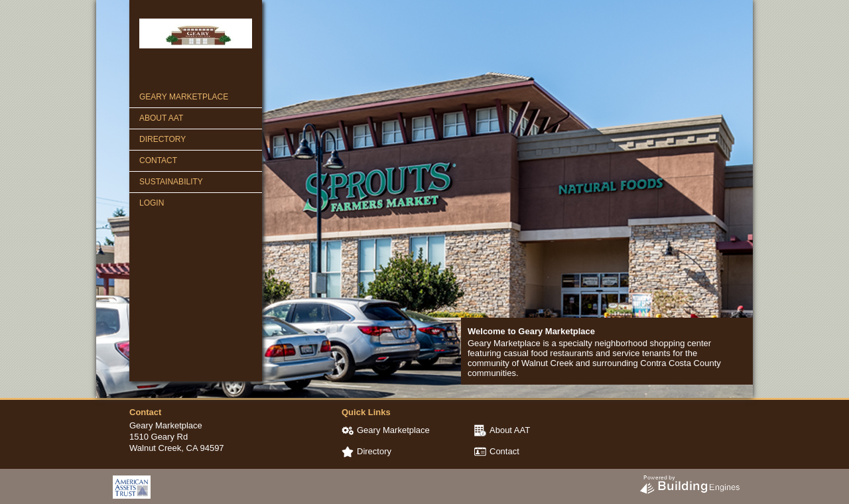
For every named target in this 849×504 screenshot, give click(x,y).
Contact (158, 160)
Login (152, 203)
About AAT (161, 118)
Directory (163, 139)
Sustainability (171, 182)
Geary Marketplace (184, 97)
